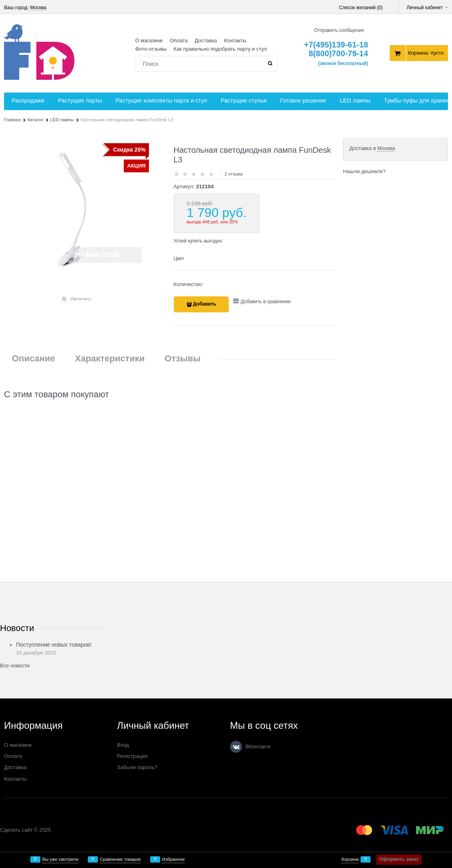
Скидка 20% (129, 150)
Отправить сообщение (339, 30)
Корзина (350, 859)
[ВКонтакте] (236, 747)
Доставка (206, 40)
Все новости (15, 666)
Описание (34, 359)
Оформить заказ (399, 859)
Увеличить (81, 299)
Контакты (235, 40)
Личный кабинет (427, 8)
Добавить (204, 304)
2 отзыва (234, 174)
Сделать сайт (16, 830)
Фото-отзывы (151, 49)
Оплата (179, 40)
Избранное (173, 859)
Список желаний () (361, 8)
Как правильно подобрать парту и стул (220, 49)
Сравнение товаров (120, 859)
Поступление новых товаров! (54, 645)
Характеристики (110, 359)
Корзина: (426, 53)
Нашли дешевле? (364, 171)
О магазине (149, 40)
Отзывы (182, 359)
